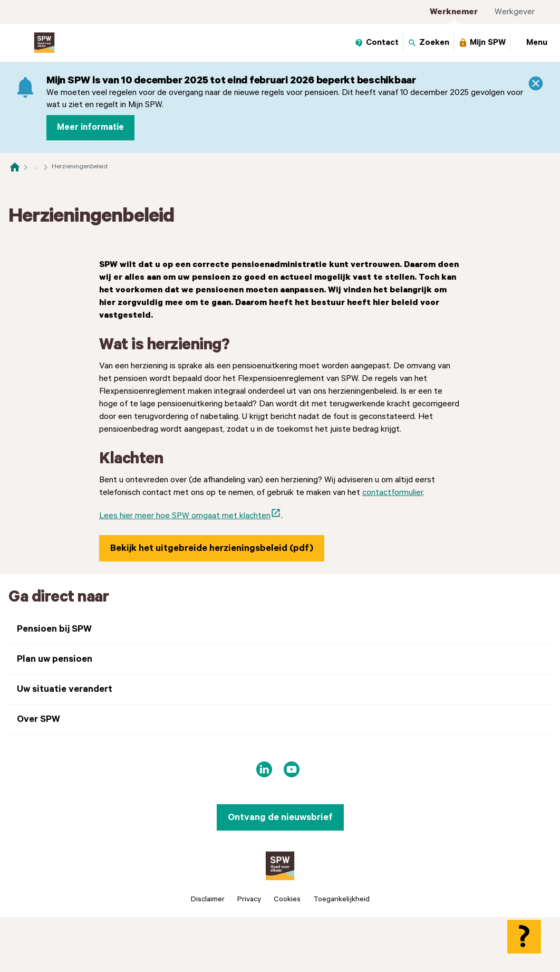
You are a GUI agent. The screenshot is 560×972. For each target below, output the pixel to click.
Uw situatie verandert (65, 837)
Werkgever (515, 12)
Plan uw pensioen (55, 807)
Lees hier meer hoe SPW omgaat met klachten (190, 663)
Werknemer (454, 12)
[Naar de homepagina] (15, 167)
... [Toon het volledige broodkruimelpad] (36, 166)
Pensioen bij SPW (54, 777)
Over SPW (38, 868)
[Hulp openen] (524, 937)
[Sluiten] (536, 83)
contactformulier (393, 641)
